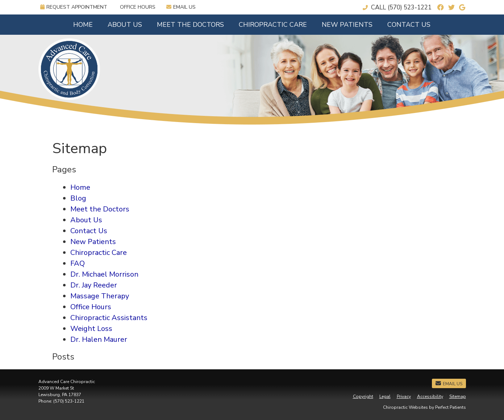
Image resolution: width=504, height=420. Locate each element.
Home (83, 25)
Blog (78, 198)
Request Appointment (74, 7)
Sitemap (458, 396)
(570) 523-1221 (410, 7)
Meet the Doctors (190, 25)
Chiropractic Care (273, 25)
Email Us (181, 7)
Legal (385, 396)
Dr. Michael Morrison (104, 274)
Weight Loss (91, 329)
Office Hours (138, 7)
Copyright (363, 396)
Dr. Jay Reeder (94, 285)
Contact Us (409, 25)
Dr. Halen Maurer (99, 339)
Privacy (404, 396)
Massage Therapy (100, 296)
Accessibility (430, 396)
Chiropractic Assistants (109, 318)
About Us (125, 25)
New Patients (347, 25)
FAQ (78, 263)
